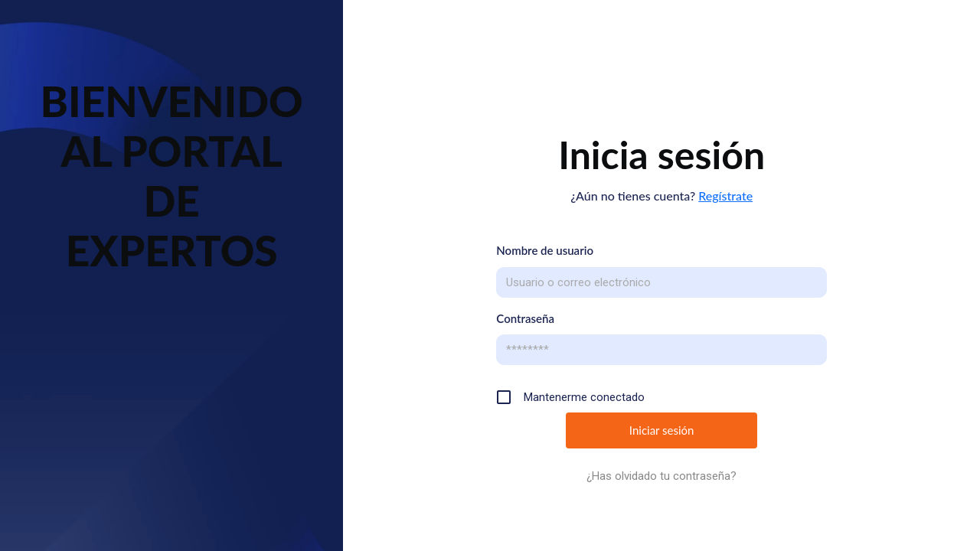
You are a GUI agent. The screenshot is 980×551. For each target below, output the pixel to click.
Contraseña (525, 318)
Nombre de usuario (545, 250)
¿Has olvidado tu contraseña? (661, 476)
